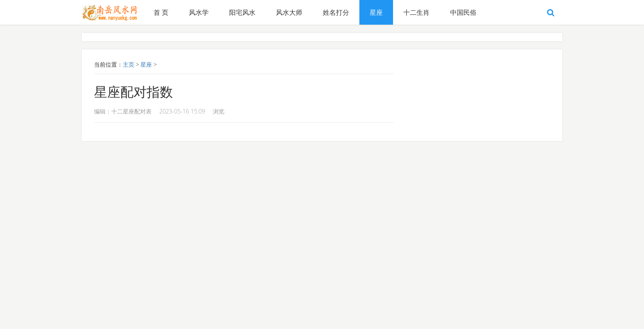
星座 (376, 12)
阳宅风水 (242, 12)
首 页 (161, 12)
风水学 (199, 12)
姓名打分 (336, 12)
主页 (129, 64)
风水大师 (289, 12)
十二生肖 (416, 12)
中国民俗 (463, 12)
